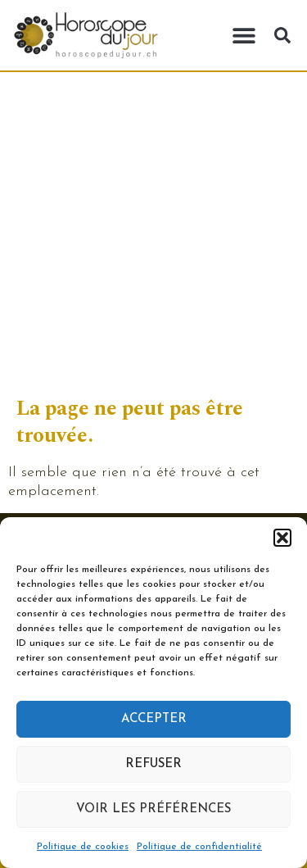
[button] (282, 538)
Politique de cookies (83, 847)
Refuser (153, 764)
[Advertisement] (153, 234)
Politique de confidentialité (199, 847)
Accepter (154, 719)
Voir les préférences (153, 809)
